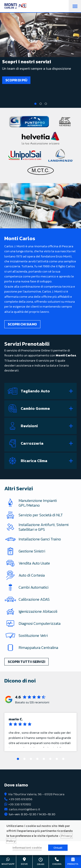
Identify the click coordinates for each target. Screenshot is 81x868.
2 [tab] (41, 104)
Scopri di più (16, 80)
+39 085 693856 (21, 799)
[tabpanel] (40, 53)
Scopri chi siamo (22, 324)
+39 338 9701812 (20, 804)
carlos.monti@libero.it (25, 809)
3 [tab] (46, 104)
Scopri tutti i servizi (26, 662)
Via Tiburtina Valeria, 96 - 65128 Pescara (36, 794)
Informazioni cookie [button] (27, 848)
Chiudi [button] (58, 848)
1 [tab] (35, 104)
